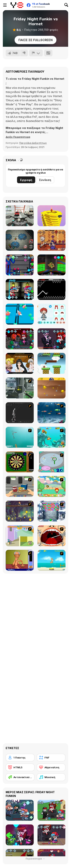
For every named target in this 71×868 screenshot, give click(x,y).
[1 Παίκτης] (20, 758)
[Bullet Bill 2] (51, 363)
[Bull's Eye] (20, 462)
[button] (18, 137)
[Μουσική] (51, 777)
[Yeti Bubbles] (51, 511)
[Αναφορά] (36, 53)
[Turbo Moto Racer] (20, 216)
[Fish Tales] (51, 437)
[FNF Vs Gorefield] (51, 240)
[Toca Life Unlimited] (51, 314)
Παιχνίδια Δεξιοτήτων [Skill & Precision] (33, 143)
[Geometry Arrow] (51, 289)
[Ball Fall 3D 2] (51, 216)
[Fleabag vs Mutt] (20, 536)
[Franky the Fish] (51, 413)
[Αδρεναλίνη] (51, 767)
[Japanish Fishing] (51, 462)
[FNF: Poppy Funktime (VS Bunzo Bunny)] (51, 265)
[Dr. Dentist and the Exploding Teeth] (51, 536)
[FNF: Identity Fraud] (20, 289)
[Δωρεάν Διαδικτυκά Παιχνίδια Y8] (17, 5)
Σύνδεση (45, 180)
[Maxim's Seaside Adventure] (51, 560)
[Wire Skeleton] (20, 413)
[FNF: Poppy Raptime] (20, 265)
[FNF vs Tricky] (20, 339)
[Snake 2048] (20, 314)
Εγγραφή (26, 180)
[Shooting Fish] (20, 437)
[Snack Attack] (20, 486)
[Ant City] (20, 388)
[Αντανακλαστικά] (20, 777)
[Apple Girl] (51, 486)
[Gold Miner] (51, 388)
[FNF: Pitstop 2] (51, 339)
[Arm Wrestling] (20, 560)
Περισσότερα (36, 859)
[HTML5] (20, 767)
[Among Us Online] (20, 240)
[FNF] (51, 758)
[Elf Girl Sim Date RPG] (20, 363)
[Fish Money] (20, 511)
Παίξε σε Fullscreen (35, 40)
